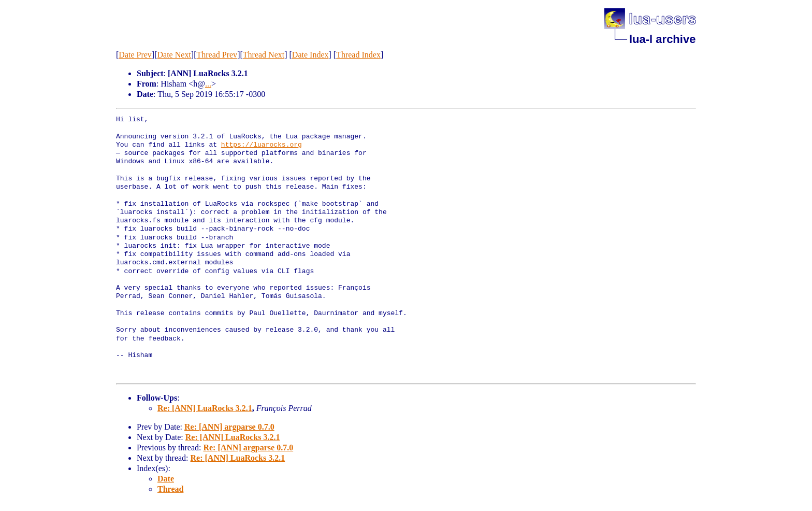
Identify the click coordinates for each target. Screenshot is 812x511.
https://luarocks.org (262, 145)
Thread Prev (217, 55)
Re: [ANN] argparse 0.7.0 (229, 427)
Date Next (174, 55)
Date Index (310, 55)
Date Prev (135, 55)
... (208, 84)
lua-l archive (662, 39)
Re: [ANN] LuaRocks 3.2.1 (205, 408)
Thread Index (358, 55)
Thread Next (264, 55)
